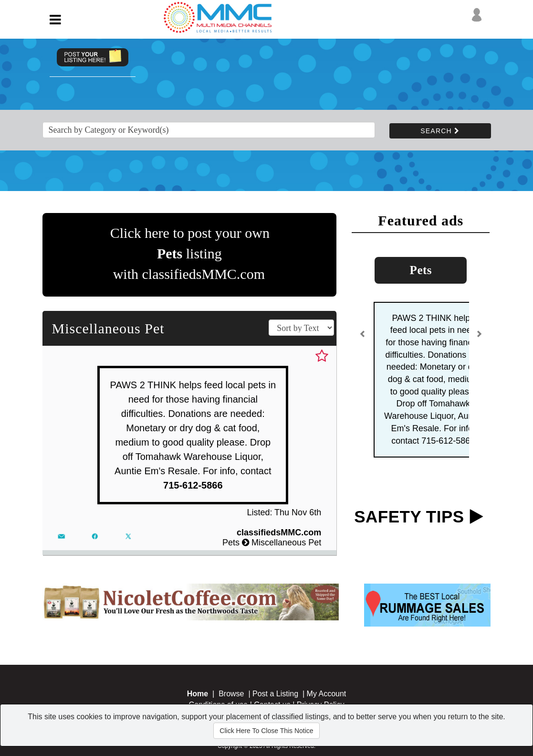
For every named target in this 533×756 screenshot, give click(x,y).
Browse (231, 694)
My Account (327, 694)
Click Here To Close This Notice (266, 731)
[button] (363, 338)
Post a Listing (275, 694)
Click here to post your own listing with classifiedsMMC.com (190, 253)
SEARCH (440, 131)
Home (198, 694)
